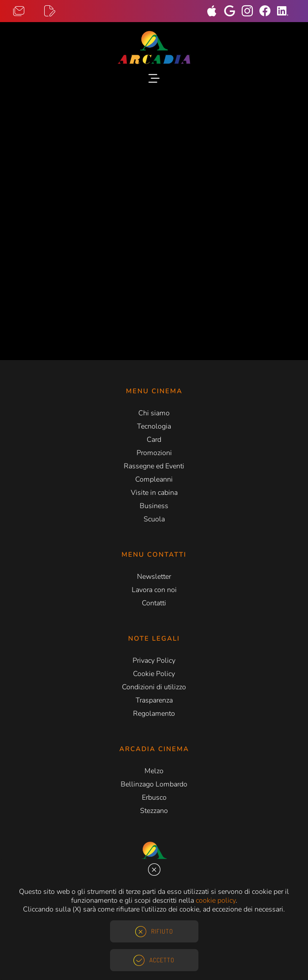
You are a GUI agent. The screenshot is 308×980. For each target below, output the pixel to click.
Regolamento (154, 714)
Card (154, 440)
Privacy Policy (154, 661)
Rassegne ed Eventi (154, 466)
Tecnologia (154, 426)
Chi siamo (154, 413)
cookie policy (216, 900)
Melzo (154, 771)
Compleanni (154, 479)
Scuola (154, 519)
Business (154, 506)
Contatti (154, 603)
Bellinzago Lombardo (154, 784)
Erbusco (154, 798)
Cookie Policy (154, 674)
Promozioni (154, 453)
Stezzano (154, 811)
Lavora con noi (154, 590)
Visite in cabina (154, 493)
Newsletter (154, 577)
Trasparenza (154, 700)
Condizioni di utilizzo (154, 687)
